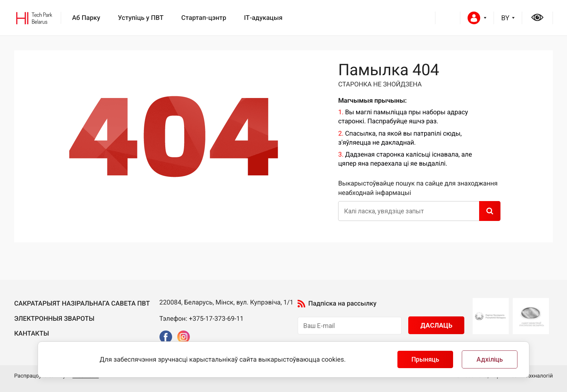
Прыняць (425, 359)
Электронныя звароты (54, 319)
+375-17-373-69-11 (216, 319)
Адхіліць (490, 359)
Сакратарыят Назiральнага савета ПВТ (82, 304)
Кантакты (31, 334)
